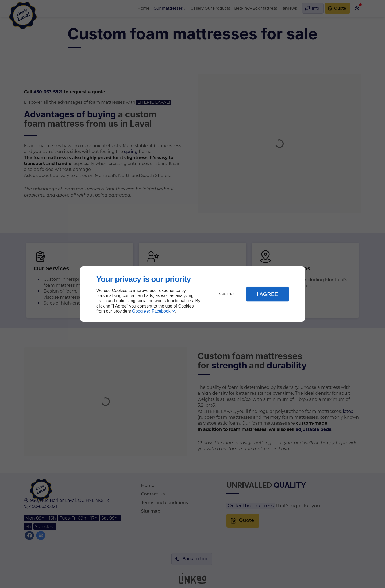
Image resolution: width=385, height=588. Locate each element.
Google (139, 311)
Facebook (161, 311)
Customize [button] (227, 294)
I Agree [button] (267, 294)
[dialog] (192, 294)
